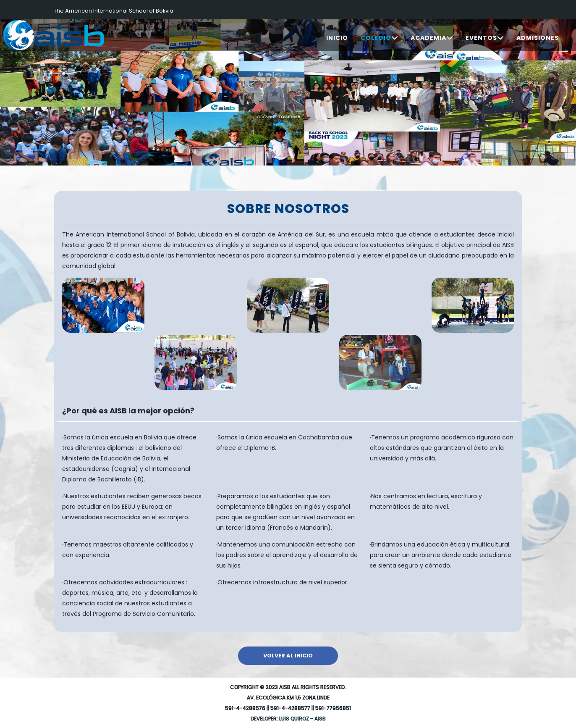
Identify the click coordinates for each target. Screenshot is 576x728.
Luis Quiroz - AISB (302, 719)
